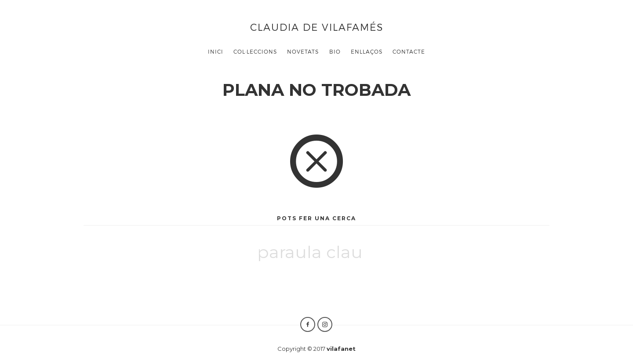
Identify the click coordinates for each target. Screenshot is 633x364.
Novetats (303, 51)
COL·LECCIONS (255, 51)
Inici (216, 51)
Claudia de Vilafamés (317, 27)
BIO (335, 51)
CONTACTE (409, 51)
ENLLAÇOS (367, 51)
